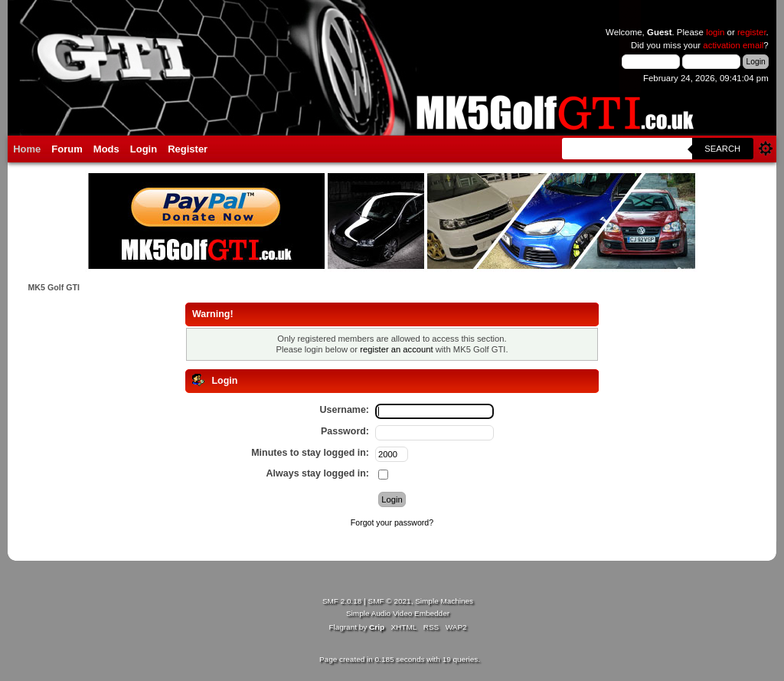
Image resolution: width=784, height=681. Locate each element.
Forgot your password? (392, 522)
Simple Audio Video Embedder (398, 613)
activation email (733, 45)
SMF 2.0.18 (342, 601)
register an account (396, 349)
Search (722, 149)
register (752, 32)
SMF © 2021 (390, 601)
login (715, 32)
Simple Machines (444, 601)
